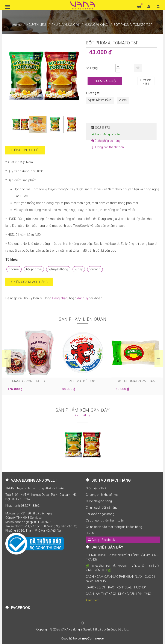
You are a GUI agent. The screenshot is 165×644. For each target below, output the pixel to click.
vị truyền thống (58, 269)
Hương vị (93, 93)
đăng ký (83, 298)
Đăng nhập (60, 298)
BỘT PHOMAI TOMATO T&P (133, 25)
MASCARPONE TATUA (29, 381)
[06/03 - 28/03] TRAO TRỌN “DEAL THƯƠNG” (116, 587)
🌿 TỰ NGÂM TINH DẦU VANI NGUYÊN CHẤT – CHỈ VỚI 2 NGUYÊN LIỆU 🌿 (123, 568)
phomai (14, 269)
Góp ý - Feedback (101, 540)
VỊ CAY (123, 100)
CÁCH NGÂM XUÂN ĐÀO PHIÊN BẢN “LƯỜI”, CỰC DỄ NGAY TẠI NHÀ (120, 579)
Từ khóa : (12, 260)
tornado (95, 269)
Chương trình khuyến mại (102, 495)
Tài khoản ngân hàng (100, 514)
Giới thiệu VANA (96, 488)
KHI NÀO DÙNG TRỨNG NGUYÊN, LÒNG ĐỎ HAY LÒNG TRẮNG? (122, 557)
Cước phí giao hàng (106, 141)
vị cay (79, 269)
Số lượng (92, 68)
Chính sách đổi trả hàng (102, 508)
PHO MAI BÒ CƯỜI (83, 381)
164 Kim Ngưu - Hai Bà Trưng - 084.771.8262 (35, 488)
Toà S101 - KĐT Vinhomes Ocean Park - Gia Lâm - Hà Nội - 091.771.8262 (41, 497)
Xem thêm (93, 600)
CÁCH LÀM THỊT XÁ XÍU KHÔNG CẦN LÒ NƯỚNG (118, 594)
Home (17, 25)
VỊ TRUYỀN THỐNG (100, 100)
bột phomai (34, 269)
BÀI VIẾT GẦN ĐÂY (107, 547)
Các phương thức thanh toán (105, 520)
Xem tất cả (83, 415)
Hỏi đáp (91, 533)
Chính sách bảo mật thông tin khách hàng (114, 527)
